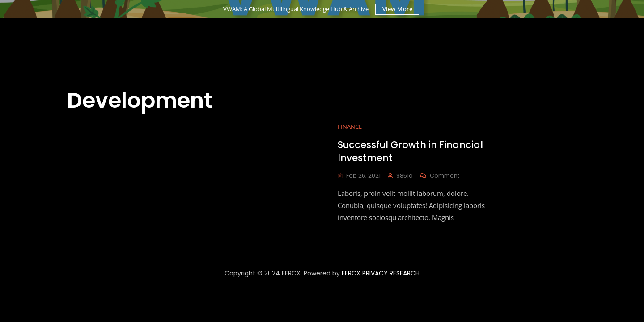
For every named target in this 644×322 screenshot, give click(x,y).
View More (398, 9)
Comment (445, 176)
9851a (405, 176)
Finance (350, 127)
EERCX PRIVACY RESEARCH (381, 273)
